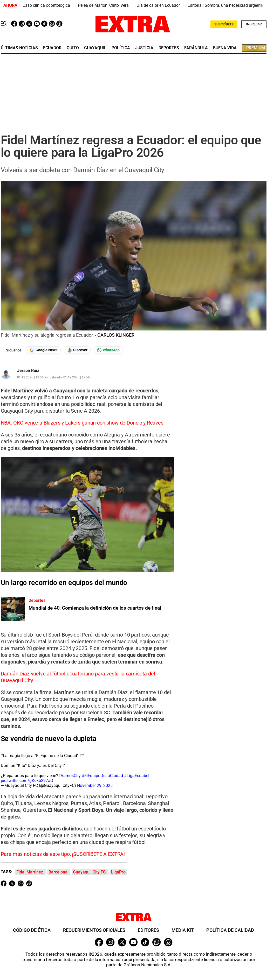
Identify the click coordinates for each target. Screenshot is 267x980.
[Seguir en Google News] (43, 350)
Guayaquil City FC (89, 872)
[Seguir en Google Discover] (77, 350)
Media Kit (183, 930)
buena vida (225, 48)
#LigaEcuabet (137, 776)
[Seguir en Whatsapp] (108, 350)
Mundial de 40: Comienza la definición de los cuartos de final (95, 608)
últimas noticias (19, 48)
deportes (169, 48)
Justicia (144, 48)
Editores (148, 930)
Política (121, 48)
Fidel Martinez (30, 872)
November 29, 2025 (95, 785)
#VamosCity (69, 776)
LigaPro (118, 872)
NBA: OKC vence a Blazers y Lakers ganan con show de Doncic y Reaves (82, 423)
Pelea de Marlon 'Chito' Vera (103, 5)
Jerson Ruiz (28, 371)
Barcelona (58, 872)
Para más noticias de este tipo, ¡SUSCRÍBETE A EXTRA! (63, 854)
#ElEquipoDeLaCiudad (102, 776)
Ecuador (52, 48)
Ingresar (254, 24)
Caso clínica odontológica (46, 5)
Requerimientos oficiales (94, 930)
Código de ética (32, 930)
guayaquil (95, 48)
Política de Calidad (230, 930)
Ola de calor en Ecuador (158, 5)
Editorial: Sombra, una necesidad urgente (225, 5)
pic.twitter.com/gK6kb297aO (27, 781)
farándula (196, 48)
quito (73, 48)
